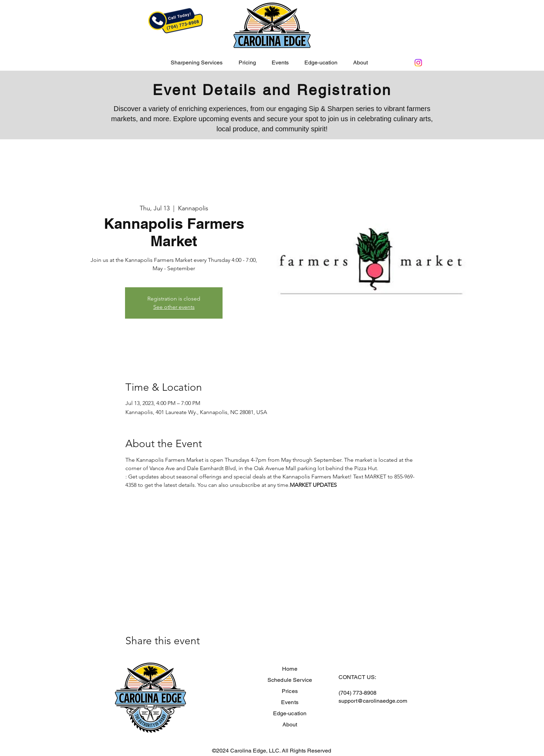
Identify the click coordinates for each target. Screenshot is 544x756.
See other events (174, 307)
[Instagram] (418, 63)
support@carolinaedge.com (373, 701)
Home (290, 669)
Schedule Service (290, 680)
